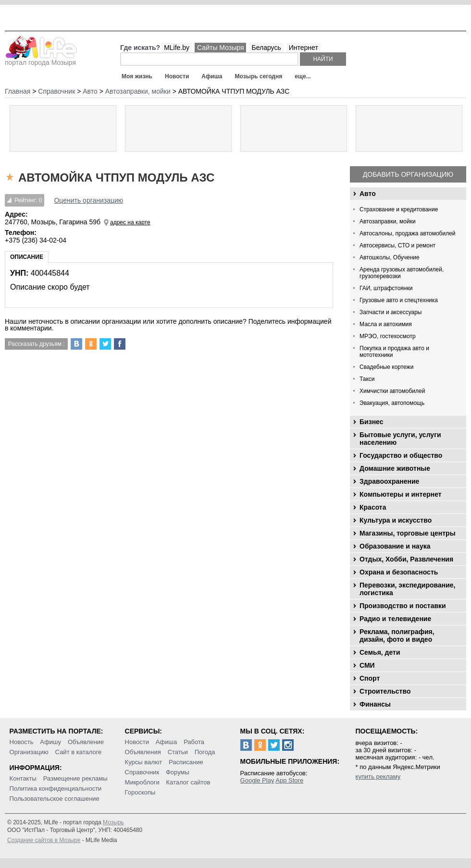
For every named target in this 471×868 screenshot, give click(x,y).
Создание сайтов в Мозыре (44, 840)
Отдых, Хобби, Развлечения (406, 559)
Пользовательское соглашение (55, 799)
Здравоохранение (389, 481)
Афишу (50, 742)
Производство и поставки (403, 606)
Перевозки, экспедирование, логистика (407, 589)
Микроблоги (142, 782)
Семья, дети (380, 652)
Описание (27, 257)
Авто (368, 194)
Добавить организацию (408, 174)
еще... (303, 76)
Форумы (178, 772)
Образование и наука (395, 546)
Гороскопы (140, 792)
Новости (177, 76)
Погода (205, 752)
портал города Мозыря (41, 60)
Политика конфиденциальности (56, 789)
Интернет (304, 48)
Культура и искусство (396, 520)
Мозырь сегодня (259, 76)
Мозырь (113, 822)
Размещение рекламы (75, 778)
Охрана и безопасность (399, 572)
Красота (373, 507)
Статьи (178, 752)
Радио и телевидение (395, 619)
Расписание (186, 762)
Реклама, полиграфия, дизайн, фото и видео (397, 636)
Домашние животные (395, 468)
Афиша (212, 76)
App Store (289, 780)
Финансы (375, 704)
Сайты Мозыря (220, 48)
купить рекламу (378, 776)
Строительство (385, 691)
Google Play (257, 780)
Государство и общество (401, 455)
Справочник (142, 772)
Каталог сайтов (188, 782)
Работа (194, 742)
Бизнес (371, 422)
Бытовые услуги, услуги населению (400, 439)
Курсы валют (144, 762)
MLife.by (177, 48)
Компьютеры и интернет (401, 494)
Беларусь (266, 48)
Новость (22, 742)
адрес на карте (130, 222)
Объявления (143, 752)
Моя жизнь (137, 76)
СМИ (367, 665)
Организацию (29, 752)
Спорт (370, 678)
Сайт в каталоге (79, 752)
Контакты (23, 778)
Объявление (86, 742)
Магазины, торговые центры (408, 533)
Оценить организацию (88, 200)
